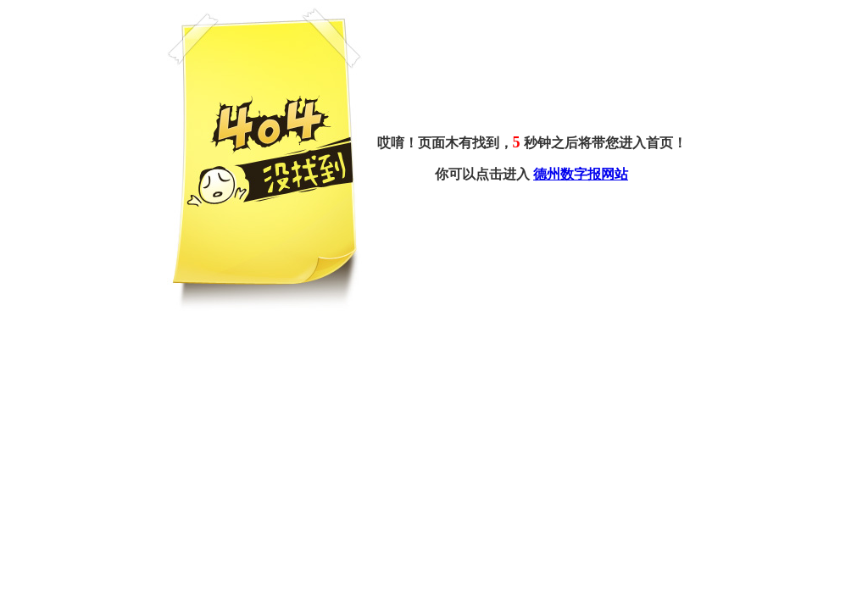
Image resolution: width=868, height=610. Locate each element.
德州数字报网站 (581, 174)
